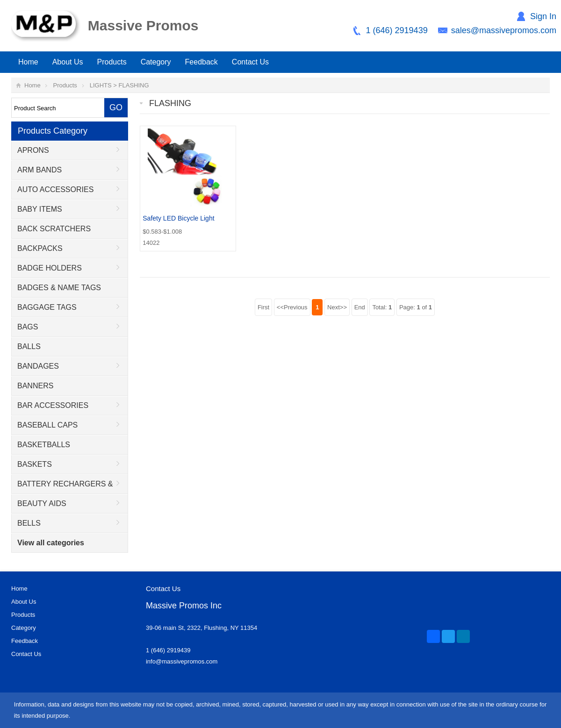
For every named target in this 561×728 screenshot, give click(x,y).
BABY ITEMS (40, 209)
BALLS (29, 346)
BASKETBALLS (44, 445)
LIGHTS (101, 85)
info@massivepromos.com (182, 661)
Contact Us (250, 62)
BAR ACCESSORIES (53, 405)
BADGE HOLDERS (50, 268)
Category (156, 62)
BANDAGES (38, 366)
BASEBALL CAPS (47, 425)
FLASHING (134, 85)
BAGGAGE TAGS (47, 307)
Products (112, 62)
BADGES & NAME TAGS (59, 288)
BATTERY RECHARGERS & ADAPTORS (62, 487)
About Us (68, 62)
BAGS (28, 327)
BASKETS (35, 464)
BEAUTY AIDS (42, 503)
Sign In (543, 16)
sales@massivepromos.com (504, 30)
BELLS (29, 523)
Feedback (201, 62)
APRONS (33, 150)
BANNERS (35, 386)
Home (28, 62)
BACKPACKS (40, 248)
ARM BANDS (40, 170)
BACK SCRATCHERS (54, 229)
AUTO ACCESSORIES (55, 189)
